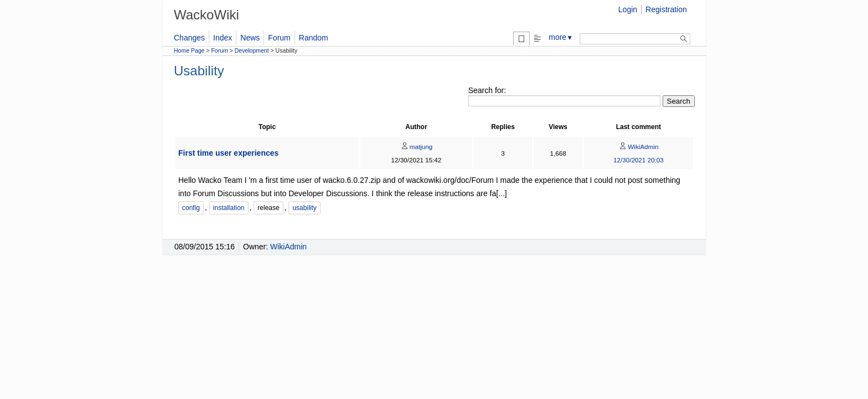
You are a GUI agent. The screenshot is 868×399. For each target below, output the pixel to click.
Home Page (189, 50)
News (250, 38)
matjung (416, 147)
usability (304, 208)
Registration (666, 9)
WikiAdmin (638, 147)
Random (314, 38)
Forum (279, 38)
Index (223, 38)
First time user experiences (228, 153)
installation (229, 208)
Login (628, 9)
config (191, 208)
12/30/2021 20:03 (639, 160)
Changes (189, 38)
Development (252, 50)
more (561, 37)
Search (679, 101)
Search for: (487, 90)
